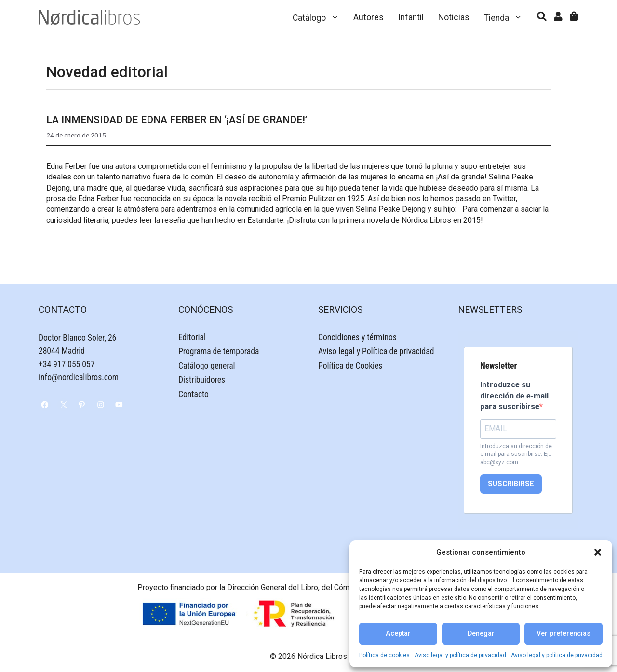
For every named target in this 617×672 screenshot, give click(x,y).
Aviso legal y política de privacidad (460, 655)
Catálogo (320, 17)
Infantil (411, 17)
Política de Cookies (350, 366)
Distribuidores (202, 380)
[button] (598, 552)
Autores (369, 17)
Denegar (481, 634)
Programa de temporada (219, 351)
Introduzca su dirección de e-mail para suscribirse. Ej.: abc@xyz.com (516, 454)
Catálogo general (207, 366)
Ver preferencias (563, 634)
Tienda (507, 17)
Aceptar (398, 634)
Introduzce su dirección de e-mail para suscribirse (514, 396)
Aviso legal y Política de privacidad (376, 351)
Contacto (194, 394)
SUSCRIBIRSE (511, 484)
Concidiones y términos (357, 337)
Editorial (192, 337)
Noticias (454, 17)
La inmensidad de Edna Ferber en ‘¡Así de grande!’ (177, 120)
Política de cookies (384, 655)
